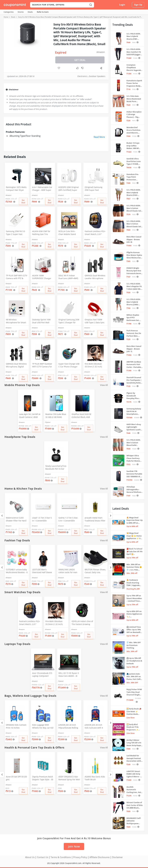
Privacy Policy (80, 857)
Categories (9, 12)
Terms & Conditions (61, 857)
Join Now (74, 846)
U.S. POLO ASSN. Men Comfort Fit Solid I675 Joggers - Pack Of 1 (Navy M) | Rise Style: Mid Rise (135, 52)
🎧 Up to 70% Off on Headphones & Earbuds (134, 661)
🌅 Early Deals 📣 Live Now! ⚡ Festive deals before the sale (134, 712)
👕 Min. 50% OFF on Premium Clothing (134, 645)
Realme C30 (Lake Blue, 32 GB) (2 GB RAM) (56, 416)
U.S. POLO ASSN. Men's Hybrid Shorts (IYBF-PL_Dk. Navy (134, 36)
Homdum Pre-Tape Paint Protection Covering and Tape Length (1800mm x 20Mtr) (134, 177)
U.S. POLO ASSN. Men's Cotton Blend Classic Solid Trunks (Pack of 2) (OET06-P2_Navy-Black (135, 208)
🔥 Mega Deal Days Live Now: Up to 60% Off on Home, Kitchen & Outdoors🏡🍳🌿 (135, 520)
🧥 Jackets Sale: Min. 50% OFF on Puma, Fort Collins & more (135, 677)
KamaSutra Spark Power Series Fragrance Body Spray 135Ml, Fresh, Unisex (134, 83)
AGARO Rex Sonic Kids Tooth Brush (95, 778)
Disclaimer (117, 857)
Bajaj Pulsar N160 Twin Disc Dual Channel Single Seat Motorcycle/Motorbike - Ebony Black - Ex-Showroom (135, 692)
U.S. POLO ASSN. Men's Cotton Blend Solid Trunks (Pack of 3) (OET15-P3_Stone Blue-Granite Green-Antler (134, 443)
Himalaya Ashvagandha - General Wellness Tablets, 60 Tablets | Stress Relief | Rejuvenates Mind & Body (135, 490)
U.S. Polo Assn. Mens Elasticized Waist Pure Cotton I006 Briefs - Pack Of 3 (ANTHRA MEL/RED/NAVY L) (134, 99)
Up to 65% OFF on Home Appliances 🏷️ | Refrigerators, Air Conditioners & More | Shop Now (134, 614)
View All (104, 385)
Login (122, 5)
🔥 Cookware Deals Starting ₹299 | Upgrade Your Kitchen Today (133, 583)
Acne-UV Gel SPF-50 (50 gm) (16, 778)
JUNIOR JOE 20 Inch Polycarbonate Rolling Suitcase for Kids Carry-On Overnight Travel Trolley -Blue (69, 727)
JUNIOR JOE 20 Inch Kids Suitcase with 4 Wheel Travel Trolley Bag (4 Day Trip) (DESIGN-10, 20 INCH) (94, 727)
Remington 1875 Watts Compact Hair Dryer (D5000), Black (16, 189)
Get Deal (80, 60)
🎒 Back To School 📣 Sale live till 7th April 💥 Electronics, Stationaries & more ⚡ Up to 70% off (135, 552)
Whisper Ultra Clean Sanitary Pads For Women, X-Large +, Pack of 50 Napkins (134, 458)
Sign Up (138, 5)
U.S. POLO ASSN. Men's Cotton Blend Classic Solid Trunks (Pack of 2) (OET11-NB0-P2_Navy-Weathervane (135, 224)
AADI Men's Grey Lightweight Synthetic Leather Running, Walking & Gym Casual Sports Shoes (135, 427)
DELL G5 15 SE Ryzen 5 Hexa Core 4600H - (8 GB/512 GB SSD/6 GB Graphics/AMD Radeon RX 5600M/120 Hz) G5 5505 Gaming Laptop (69, 675)
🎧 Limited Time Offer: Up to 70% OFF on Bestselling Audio (135, 630)
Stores (21, 12)
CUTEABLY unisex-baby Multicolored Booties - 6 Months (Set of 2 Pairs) (17, 571)
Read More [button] (99, 137)
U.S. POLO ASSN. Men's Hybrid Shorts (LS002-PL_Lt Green (134, 302)
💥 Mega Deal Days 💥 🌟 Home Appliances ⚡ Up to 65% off (134, 536)
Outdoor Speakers (97, 76)
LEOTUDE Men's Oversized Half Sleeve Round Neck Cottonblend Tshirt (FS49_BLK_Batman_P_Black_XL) (43, 571)
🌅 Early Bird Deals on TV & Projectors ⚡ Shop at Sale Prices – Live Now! (134, 727)
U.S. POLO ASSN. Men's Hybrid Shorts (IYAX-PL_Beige (134, 193)
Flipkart (48, 422)
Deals (30, 12)
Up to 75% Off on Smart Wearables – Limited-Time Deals (134, 598)
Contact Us (43, 857)
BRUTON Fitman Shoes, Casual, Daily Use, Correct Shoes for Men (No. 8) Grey (95, 571)
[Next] (110, 516)
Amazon (101, 52)
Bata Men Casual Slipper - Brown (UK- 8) (134, 239)
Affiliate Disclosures (100, 857)
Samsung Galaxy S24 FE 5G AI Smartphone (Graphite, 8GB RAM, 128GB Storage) (134, 411)
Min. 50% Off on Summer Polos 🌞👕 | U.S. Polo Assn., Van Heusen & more (134, 567)
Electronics (82, 76)
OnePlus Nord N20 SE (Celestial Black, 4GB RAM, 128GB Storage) (81, 416)
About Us (30, 857)
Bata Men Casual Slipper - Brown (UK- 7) (134, 349)
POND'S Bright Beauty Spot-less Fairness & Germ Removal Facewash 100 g (134, 271)
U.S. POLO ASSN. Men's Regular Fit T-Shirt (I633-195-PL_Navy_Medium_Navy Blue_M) (134, 286)
